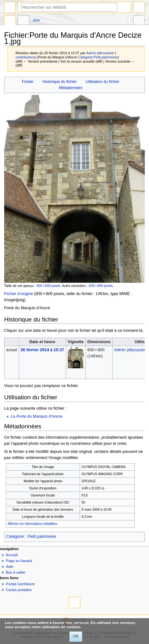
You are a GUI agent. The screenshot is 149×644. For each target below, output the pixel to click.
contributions (25, 57)
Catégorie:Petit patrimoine (98, 57)
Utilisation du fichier (103, 82)
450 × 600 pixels (48, 286)
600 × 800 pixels (101, 286)
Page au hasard (19, 561)
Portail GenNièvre (20, 584)
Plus (37, 20)
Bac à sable (15, 572)
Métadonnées (70, 88)
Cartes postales (19, 590)
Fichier (28, 82)
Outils (139, 21)
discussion (106, 53)
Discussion (24, 21)
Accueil (12, 555)
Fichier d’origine (19, 294)
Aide (10, 567)
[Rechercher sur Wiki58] (69, 7)
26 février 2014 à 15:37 (42, 350)
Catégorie (15, 537)
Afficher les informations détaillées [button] (33, 524)
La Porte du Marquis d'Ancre (36, 416)
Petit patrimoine (42, 537)
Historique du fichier (60, 82)
